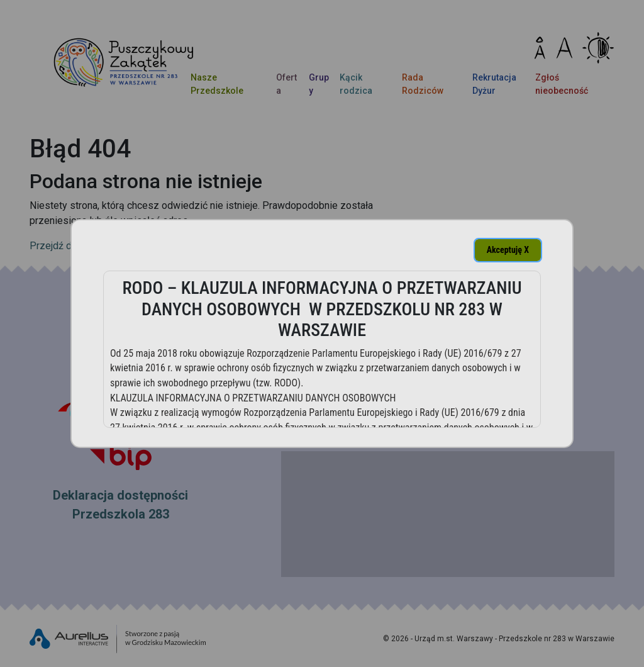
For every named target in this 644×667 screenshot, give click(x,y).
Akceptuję (508, 250)
